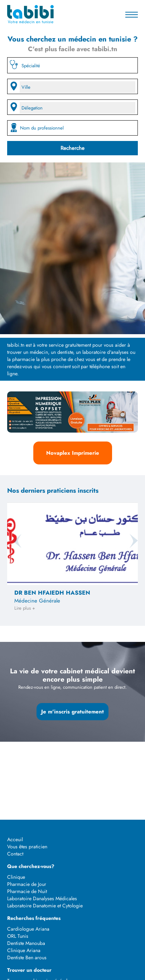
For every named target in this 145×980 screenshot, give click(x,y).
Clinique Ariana (24, 950)
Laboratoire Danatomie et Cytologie (45, 906)
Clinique (16, 877)
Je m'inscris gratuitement (72, 712)
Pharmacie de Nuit (27, 891)
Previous (14, 394)
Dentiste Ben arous (27, 957)
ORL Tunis (18, 936)
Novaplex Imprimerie (73, 453)
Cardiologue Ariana (28, 929)
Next (131, 394)
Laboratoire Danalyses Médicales (42, 898)
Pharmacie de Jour (27, 884)
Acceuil (15, 839)
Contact (15, 854)
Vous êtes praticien (27, 847)
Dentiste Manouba (26, 943)
